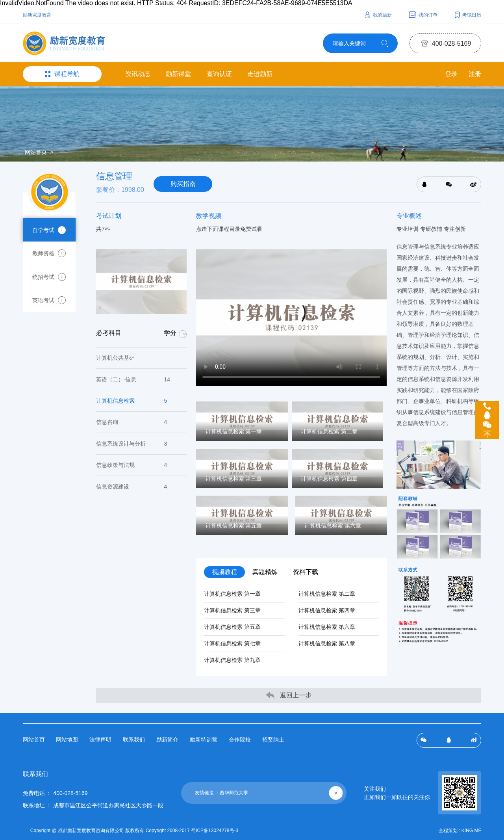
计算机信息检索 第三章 (232, 611)
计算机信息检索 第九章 (232, 660)
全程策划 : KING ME (460, 830)
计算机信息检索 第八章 (327, 644)
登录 (451, 74)
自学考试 (49, 230)
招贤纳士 (273, 739)
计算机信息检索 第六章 (327, 627)
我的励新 (378, 15)
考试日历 (468, 15)
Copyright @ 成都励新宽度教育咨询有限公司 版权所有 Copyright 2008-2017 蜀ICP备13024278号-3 (135, 830)
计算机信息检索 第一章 (232, 594)
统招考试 (49, 278)
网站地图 (67, 739)
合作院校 (240, 739)
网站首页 (36, 152)
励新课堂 (178, 74)
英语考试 (49, 301)
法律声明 (100, 739)
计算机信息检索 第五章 (232, 627)
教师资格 (49, 254)
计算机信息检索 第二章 (327, 594)
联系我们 (134, 739)
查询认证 (219, 74)
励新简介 (167, 739)
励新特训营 (204, 739)
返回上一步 (289, 695)
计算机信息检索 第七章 (232, 644)
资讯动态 (138, 74)
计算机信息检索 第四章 (327, 611)
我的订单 (423, 15)
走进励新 (260, 74)
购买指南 (183, 185)
